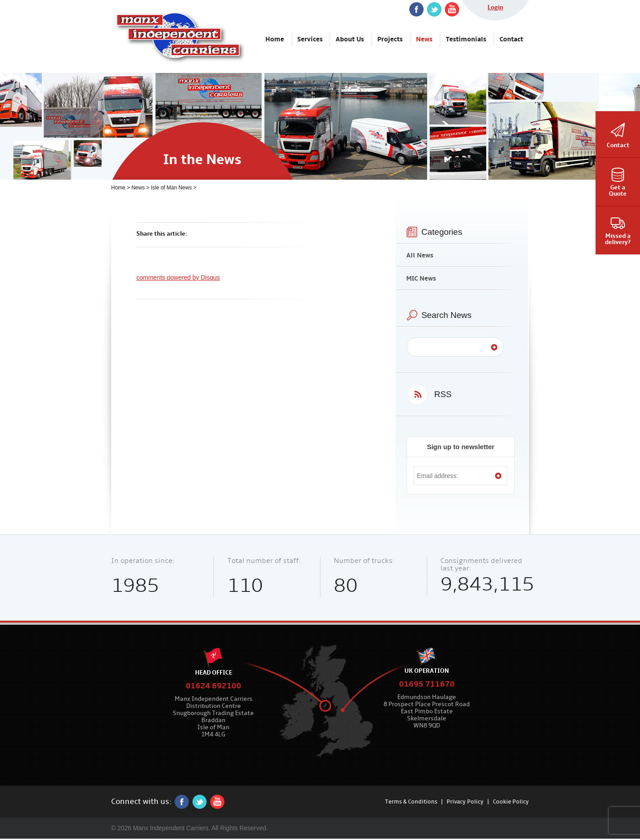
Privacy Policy (465, 802)
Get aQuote (618, 191)
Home (118, 188)
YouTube (452, 9)
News (138, 188)
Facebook (416, 9)
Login (495, 7)
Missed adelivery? (618, 239)
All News (420, 255)
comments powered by (178, 277)
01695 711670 (427, 684)
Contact (618, 145)
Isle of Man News (171, 188)
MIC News (421, 278)
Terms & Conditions (411, 802)
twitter (434, 9)
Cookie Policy (511, 802)
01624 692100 (214, 686)
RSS (443, 394)
